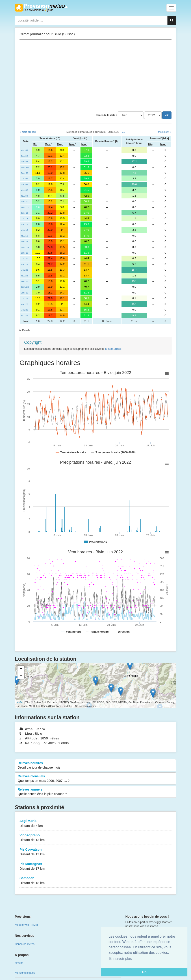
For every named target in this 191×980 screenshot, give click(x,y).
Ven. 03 (24, 162)
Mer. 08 (24, 190)
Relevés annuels (95, 792)
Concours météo (25, 944)
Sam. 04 (25, 167)
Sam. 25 (25, 287)
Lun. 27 (24, 298)
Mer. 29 (24, 310)
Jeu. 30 (24, 316)
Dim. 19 (24, 253)
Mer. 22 (24, 270)
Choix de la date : (106, 115)
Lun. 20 (24, 258)
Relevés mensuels (95, 779)
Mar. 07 (24, 184)
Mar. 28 (24, 304)
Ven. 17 (24, 241)
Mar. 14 (24, 224)
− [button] (21, 676)
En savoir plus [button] (120, 959)
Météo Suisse (113, 349)
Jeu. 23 (24, 276)
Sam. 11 (25, 207)
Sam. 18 (25, 247)
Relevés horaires (95, 765)
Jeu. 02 (24, 156)
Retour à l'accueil (41, 8)
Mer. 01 (24, 150)
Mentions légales (25, 973)
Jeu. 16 (24, 236)
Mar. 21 (24, 264)
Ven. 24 (24, 281)
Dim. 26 (24, 293)
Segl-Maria (95, 823)
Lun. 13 (24, 218)
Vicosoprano (95, 838)
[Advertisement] (95, 76)
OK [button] (144, 972)
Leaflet (20, 702)
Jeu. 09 (24, 196)
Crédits (19, 963)
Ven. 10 (24, 201)
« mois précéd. (28, 132)
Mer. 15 (24, 230)
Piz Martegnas (95, 866)
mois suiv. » (165, 132)
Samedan (95, 881)
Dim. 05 (24, 173)
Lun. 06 (24, 179)
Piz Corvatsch (95, 852)
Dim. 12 (24, 213)
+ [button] (21, 669)
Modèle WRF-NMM (26, 925)
